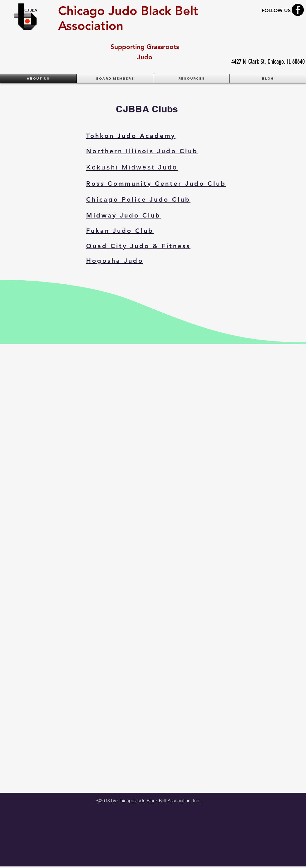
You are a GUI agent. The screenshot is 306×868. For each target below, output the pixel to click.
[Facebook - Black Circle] (298, 10)
